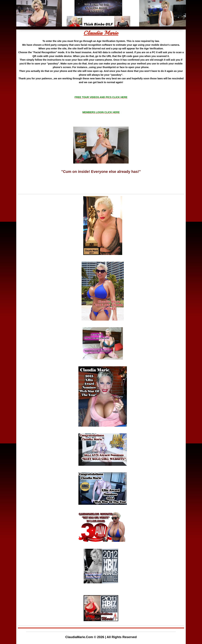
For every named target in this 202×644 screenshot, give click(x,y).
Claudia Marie (101, 33)
